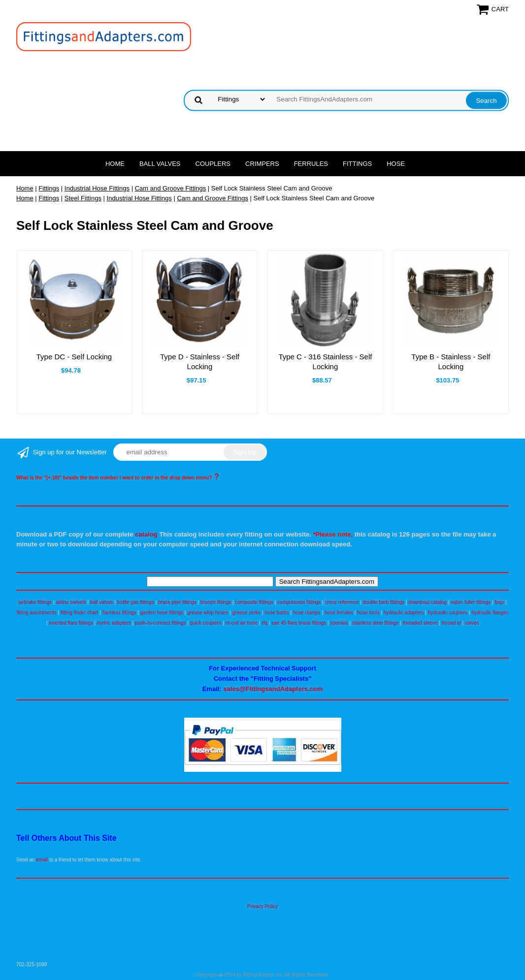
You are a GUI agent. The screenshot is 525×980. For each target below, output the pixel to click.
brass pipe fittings (177, 602)
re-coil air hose (242, 623)
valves (472, 623)
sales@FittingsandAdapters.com (273, 689)
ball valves (102, 602)
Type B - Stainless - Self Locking (451, 362)
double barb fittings (384, 602)
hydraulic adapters (404, 613)
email (42, 860)
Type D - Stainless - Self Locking (200, 362)
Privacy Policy (262, 906)
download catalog (427, 602)
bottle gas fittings (136, 602)
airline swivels (71, 602)
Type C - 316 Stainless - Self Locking (325, 362)
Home (115, 164)
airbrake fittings (35, 602)
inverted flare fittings (71, 623)
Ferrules (311, 164)
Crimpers (262, 164)
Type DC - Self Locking (74, 357)
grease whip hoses (208, 613)
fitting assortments (37, 613)
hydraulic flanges (490, 613)
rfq (264, 623)
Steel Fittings (83, 198)
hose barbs (277, 613)
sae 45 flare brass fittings (299, 623)
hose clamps (307, 613)
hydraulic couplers (448, 613)
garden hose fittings (162, 613)
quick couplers (205, 623)
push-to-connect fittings (160, 623)
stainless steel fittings (376, 623)
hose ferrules (339, 613)
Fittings (357, 164)
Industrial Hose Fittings (97, 188)
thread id (451, 623)
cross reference (342, 602)
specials (339, 623)
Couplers (213, 164)
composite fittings (254, 602)
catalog (146, 534)
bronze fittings (216, 602)
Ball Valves (160, 164)
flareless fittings (119, 613)
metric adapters (114, 623)
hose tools (368, 613)
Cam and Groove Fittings (171, 188)
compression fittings (299, 602)
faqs (500, 602)
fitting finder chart (80, 613)
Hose (396, 164)
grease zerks (246, 613)
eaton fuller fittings (471, 602)
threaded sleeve (420, 623)
